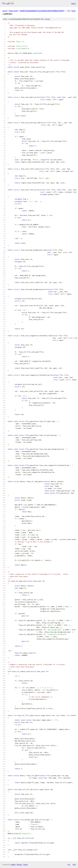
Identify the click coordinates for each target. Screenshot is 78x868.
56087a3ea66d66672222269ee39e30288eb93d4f (42, 11)
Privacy (19, 865)
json (74, 864)
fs (69, 11)
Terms (25, 865)
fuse (74, 11)
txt (69, 864)
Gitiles (13, 865)
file (47, 19)
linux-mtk (13, 11)
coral (5, 11)
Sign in (73, 3)
